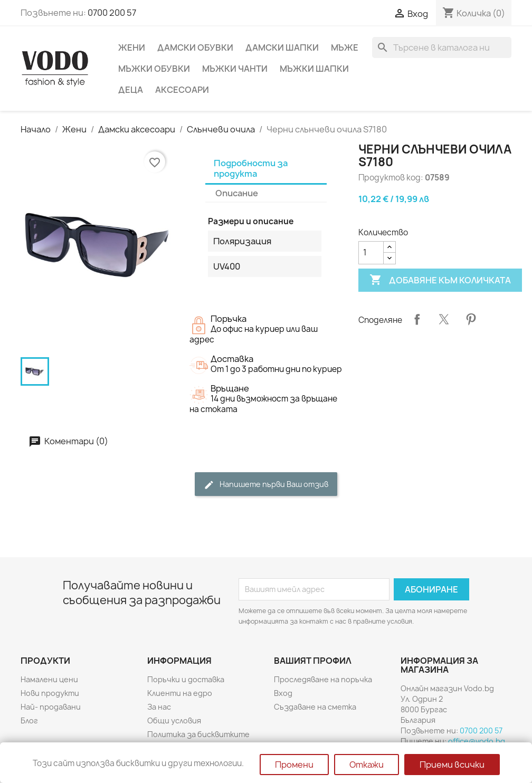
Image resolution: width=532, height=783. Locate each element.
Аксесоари (182, 90)
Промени (294, 765)
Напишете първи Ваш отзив (266, 485)
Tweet (444, 319)
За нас (159, 707)
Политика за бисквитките (198, 734)
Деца (131, 90)
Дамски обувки (195, 47)
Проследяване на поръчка (323, 679)
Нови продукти (50, 693)
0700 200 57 (112, 13)
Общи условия (174, 720)
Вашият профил (313, 661)
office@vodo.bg (477, 741)
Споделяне (417, 319)
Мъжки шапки (314, 69)
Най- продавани (51, 707)
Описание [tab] (237, 193)
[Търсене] (442, 47)
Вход (283, 693)
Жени (132, 47)
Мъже (345, 47)
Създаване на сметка (315, 707)
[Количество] (371, 253)
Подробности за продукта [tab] (251, 168)
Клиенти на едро (180, 693)
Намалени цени (49, 679)
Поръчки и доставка (186, 679)
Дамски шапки (282, 47)
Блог (29, 720)
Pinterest (471, 319)
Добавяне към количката (440, 280)
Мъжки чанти (235, 69)
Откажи (367, 765)
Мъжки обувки (154, 69)
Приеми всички (452, 765)
